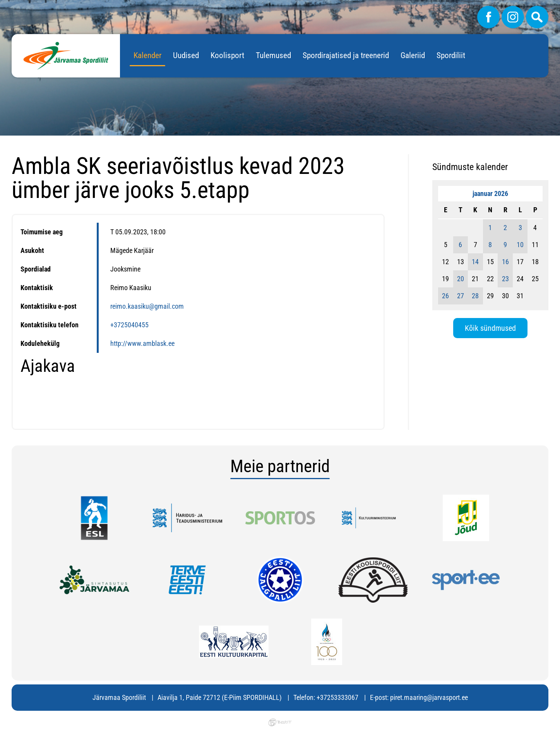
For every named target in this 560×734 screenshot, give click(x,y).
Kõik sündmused (490, 328)
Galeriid (413, 55)
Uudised (186, 55)
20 (461, 279)
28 (475, 296)
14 (475, 262)
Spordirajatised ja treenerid (346, 55)
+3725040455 (129, 325)
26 (445, 296)
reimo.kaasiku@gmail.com (147, 306)
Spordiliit (451, 55)
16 (505, 262)
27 (461, 296)
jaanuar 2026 (490, 193)
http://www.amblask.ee (142, 343)
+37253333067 (337, 697)
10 (520, 245)
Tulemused (273, 55)
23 (505, 279)
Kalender (147, 55)
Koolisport (227, 55)
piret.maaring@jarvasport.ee (429, 697)
